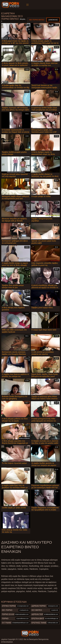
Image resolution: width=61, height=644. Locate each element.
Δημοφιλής (53, 20)
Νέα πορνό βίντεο (37, 20)
